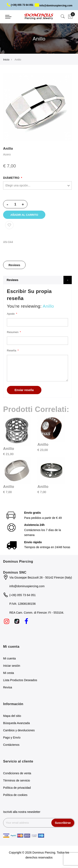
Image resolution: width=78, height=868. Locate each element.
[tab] (14, 266)
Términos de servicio (17, 781)
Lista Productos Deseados (20, 681)
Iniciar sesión (12, 666)
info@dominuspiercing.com (54, 6)
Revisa (8, 688)
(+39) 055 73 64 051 (20, 5)
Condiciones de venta (17, 774)
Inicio (6, 60)
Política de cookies (15, 796)
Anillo (9, 449)
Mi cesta (9, 674)
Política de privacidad (17, 788)
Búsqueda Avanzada (16, 724)
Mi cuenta (9, 659)
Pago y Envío (12, 738)
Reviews (14, 266)
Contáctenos (11, 745)
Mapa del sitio (12, 716)
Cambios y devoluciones (19, 731)
